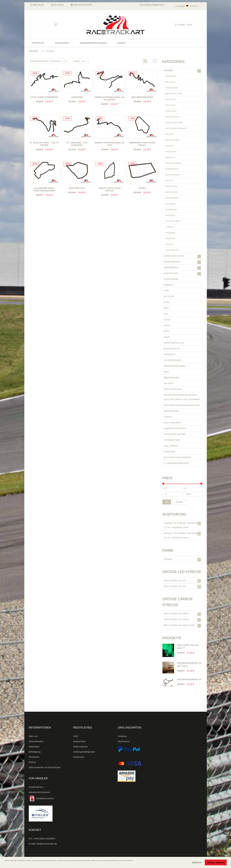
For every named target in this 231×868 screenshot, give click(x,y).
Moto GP (169, 296)
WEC (166, 308)
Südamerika (182, 268)
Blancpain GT (172, 349)
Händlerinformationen (39, 792)
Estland (171, 105)
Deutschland (174, 94)
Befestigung (35, 752)
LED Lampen (171, 446)
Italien (170, 146)
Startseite (33, 51)
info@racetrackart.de (47, 844)
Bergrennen (172, 378)
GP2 (166, 314)
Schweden (172, 198)
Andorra (171, 76)
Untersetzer (172, 440)
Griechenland (174, 123)
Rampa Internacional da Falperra (110, 98)
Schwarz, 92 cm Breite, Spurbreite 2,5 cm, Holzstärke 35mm (183, 535)
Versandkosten (36, 741)
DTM (166, 291)
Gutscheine (171, 279)
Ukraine (170, 233)
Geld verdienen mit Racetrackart (45, 767)
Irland (170, 134)
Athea (142, 188)
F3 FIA (167, 320)
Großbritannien (176, 128)
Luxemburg (172, 250)
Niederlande (173, 163)
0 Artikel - (185, 25)
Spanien (170, 215)
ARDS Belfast (77, 188)
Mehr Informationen (126, 860)
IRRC (167, 372)
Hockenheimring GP (189, 679)
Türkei (170, 227)
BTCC (167, 331)
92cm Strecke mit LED (182, 587)
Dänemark (172, 88)
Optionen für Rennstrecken (182, 405)
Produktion (34, 757)
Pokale (122, 43)
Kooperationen (36, 787)
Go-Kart (169, 383)
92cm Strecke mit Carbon (182, 620)
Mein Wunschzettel (83, 5)
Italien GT (170, 354)
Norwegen (172, 169)
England (171, 99)
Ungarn (170, 238)
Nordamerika (182, 262)
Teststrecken (173, 389)
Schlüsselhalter (175, 434)
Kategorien (62, 43)
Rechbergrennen (142, 97)
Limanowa (77, 97)
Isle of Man (172, 140)
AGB (76, 736)
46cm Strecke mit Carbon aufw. (182, 626)
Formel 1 (169, 285)
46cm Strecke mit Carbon (182, 614)
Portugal (172, 186)
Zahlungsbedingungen (84, 752)
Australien (182, 274)
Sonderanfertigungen (93, 43)
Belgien (170, 82)
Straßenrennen (174, 366)
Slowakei (171, 209)
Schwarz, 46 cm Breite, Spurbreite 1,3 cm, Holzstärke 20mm (183, 525)
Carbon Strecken (175, 428)
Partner (32, 762)
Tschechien (173, 221)
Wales (169, 244)
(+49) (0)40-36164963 (44, 839)
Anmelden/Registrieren (153, 5)
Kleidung (170, 452)
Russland (172, 192)
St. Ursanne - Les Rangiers (77, 144)
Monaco (170, 157)
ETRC (167, 302)
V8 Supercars (172, 360)
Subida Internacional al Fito (109, 144)
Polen (169, 180)
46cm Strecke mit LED (182, 581)
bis (185, 488)
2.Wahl (168, 417)
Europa (182, 71)
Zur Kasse (59, 5)
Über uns (33, 736)
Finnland (171, 111)
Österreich (173, 175)
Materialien (34, 747)
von (165, 488)
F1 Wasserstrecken (176, 463)
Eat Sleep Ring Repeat (178, 457)
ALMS (167, 337)
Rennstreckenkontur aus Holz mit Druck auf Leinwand (182, 397)
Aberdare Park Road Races (142, 144)
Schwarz (182, 559)
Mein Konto (39, 5)
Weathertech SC (174, 343)
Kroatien (171, 152)
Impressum (79, 757)
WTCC (167, 325)
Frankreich (173, 117)
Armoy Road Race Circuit (109, 189)
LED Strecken (172, 423)
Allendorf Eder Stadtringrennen (44, 189)
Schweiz (171, 204)
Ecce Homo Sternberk (44, 97)
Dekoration (171, 411)
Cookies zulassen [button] (216, 863)
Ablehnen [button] (197, 863)
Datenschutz (79, 741)
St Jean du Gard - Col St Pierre (44, 144)
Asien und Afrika (182, 256)
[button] (5, 865)
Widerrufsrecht (81, 747)
